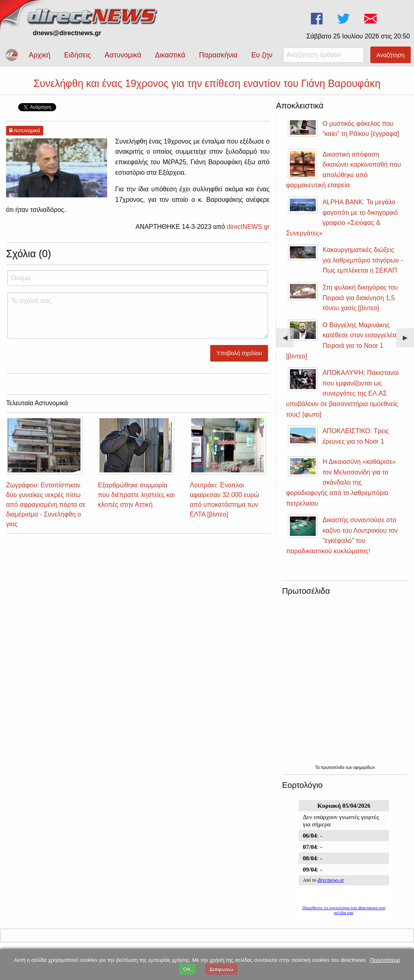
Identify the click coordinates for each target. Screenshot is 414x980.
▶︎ (408, 341)
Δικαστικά (170, 55)
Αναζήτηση (391, 55)
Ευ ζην (262, 55)
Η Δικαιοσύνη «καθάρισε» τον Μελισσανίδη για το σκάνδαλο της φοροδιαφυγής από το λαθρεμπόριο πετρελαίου (341, 482)
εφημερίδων (364, 767)
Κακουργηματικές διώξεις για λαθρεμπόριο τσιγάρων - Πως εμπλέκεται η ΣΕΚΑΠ (363, 260)
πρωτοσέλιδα (333, 767)
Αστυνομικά (123, 55)
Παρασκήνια (218, 55)
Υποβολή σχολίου (240, 353)
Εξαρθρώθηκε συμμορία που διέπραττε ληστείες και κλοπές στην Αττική (136, 495)
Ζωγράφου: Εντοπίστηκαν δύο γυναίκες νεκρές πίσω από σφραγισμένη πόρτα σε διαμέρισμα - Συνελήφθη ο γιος (46, 505)
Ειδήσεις (77, 55)
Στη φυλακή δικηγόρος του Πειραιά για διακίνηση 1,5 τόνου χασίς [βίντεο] (360, 298)
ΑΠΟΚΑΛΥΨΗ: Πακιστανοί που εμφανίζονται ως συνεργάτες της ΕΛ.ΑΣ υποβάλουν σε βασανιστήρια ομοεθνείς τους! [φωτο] (342, 393)
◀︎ (288, 341)
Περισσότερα (385, 960)
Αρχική (39, 55)
